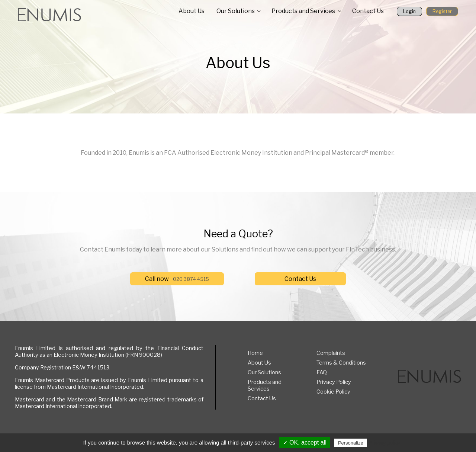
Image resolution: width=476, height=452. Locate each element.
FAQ (322, 372)
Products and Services (303, 11)
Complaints (331, 353)
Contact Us (368, 11)
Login (409, 11)
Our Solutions (236, 11)
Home (255, 353)
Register (442, 11)
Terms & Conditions (341, 363)
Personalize (351, 443)
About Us (192, 11)
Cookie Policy (333, 392)
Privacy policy (385, 443)
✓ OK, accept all (305, 443)
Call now (177, 279)
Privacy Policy (334, 382)
